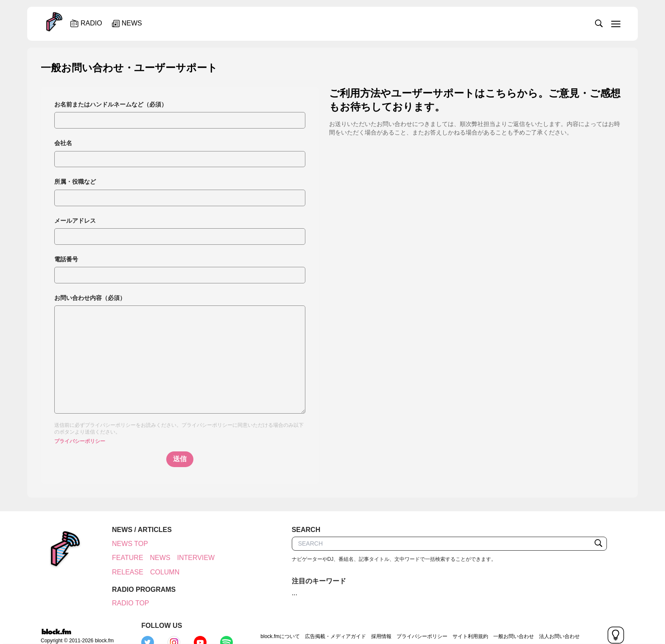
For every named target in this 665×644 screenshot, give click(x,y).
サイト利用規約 (411, 621)
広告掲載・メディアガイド (276, 621)
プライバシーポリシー (80, 441)
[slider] (361, 23)
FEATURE (123, 558)
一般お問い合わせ (454, 621)
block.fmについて (221, 621)
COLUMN (160, 572)
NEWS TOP (125, 544)
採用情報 (321, 621)
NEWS (156, 558)
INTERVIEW (191, 558)
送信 (180, 459)
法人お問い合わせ (500, 621)
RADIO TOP (126, 603)
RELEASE (123, 572)
